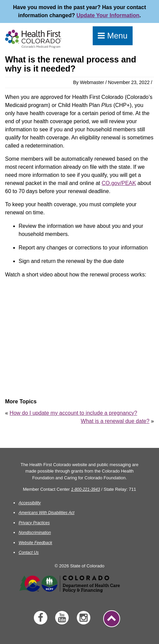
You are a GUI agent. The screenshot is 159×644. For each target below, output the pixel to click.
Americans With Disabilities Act (47, 513)
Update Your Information (108, 15)
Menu (113, 36)
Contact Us (29, 553)
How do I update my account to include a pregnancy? (73, 413)
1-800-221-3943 (85, 489)
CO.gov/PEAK (119, 183)
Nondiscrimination (35, 533)
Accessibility (30, 503)
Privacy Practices (34, 523)
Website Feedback (35, 543)
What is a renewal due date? (115, 421)
